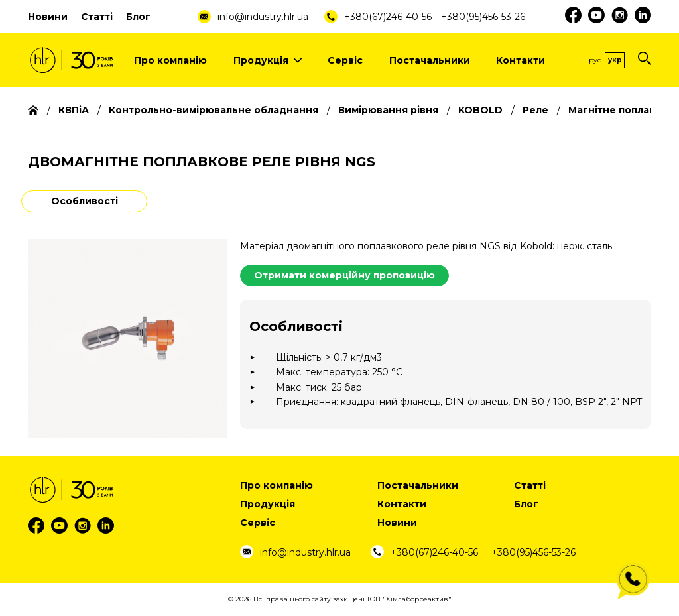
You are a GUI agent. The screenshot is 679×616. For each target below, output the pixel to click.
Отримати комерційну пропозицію (344, 275)
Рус (595, 60)
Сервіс (345, 60)
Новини (48, 17)
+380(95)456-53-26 (483, 17)
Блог (138, 17)
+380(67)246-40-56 (388, 17)
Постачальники (430, 60)
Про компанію (170, 60)
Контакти (521, 60)
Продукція (268, 60)
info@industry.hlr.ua (263, 17)
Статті (97, 17)
